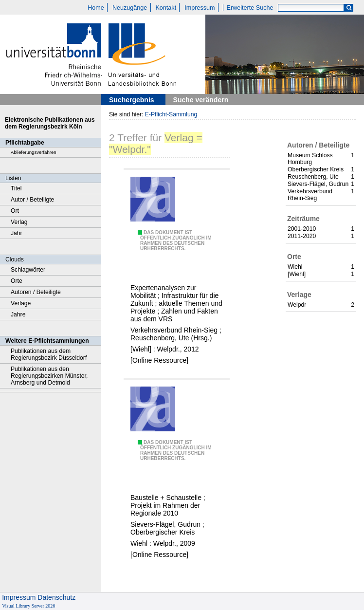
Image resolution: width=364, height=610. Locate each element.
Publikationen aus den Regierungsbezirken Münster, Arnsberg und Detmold (49, 376)
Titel (16, 188)
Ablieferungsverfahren (34, 152)
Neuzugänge (130, 8)
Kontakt (166, 8)
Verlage (21, 303)
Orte (17, 281)
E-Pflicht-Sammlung (171, 114)
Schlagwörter (28, 270)
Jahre (18, 314)
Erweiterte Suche (250, 8)
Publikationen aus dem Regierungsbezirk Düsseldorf (49, 354)
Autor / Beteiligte (32, 200)
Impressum (200, 8)
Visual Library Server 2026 (28, 606)
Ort (15, 211)
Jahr (17, 233)
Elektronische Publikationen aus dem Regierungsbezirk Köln (50, 123)
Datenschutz (56, 597)
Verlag (19, 222)
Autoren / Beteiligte (36, 292)
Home (96, 8)
